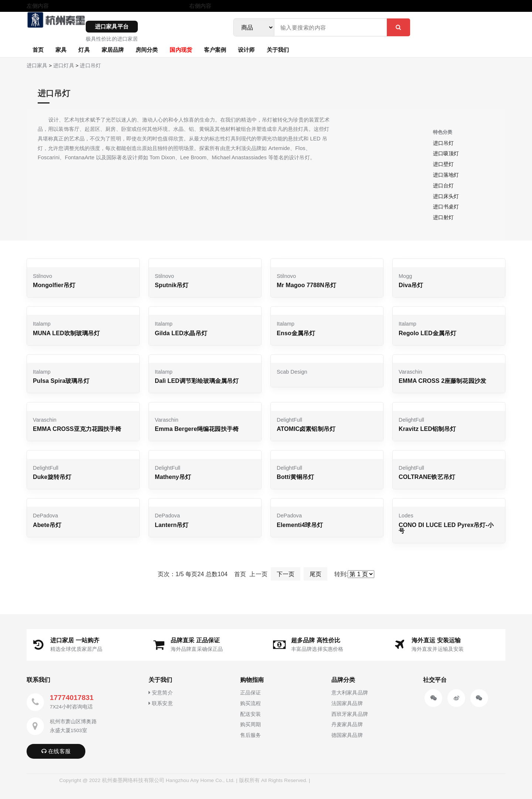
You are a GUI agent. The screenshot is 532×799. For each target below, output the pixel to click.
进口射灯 (443, 217)
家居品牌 (113, 50)
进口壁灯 (443, 164)
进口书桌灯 (446, 207)
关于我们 (278, 50)
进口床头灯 (446, 196)
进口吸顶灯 (446, 153)
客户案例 (215, 50)
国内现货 (181, 50)
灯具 (84, 50)
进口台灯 (443, 186)
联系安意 (161, 703)
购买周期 (250, 724)
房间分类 (147, 50)
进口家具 (37, 66)
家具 (61, 50)
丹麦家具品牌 (347, 724)
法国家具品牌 (347, 703)
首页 (38, 50)
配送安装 (250, 714)
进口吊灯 (90, 66)
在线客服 (56, 751)
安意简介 (161, 693)
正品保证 (250, 693)
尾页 (316, 574)
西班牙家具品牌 (350, 714)
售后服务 (250, 735)
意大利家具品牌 (350, 693)
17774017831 (72, 698)
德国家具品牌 (347, 735)
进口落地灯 (446, 175)
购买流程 (250, 703)
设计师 (246, 50)
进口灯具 (64, 66)
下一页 (286, 574)
